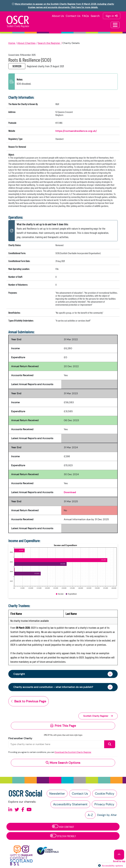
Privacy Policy (104, 804)
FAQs (86, 16)
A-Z (90, 815)
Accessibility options (112, 866)
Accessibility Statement (70, 804)
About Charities (26, 43)
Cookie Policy (105, 794)
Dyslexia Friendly (63, 836)
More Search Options (63, 763)
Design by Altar (107, 815)
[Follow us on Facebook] (23, 810)
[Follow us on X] (17, 810)
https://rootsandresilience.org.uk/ (76, 131)
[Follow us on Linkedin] (10, 810)
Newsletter (57, 794)
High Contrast (63, 827)
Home (12, 43)
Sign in (112, 16)
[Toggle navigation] (115, 25)
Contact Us (73, 16)
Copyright (19, 674)
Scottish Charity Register (98, 716)
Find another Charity (20, 738)
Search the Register (49, 43)
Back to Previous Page (29, 701)
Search (95, 16)
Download (70, 492)
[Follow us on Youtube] (29, 810)
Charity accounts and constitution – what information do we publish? (53, 687)
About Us (58, 16)
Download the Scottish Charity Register (73, 752)
